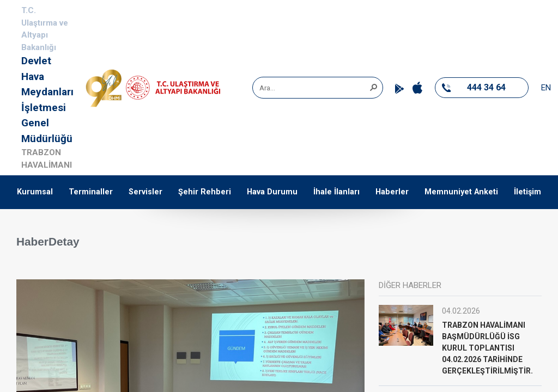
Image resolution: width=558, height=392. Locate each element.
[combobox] (314, 88)
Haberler (392, 192)
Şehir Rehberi (205, 192)
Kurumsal (35, 192)
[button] (373, 87)
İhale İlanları (336, 192)
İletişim (527, 192)
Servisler (145, 192)
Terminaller (91, 192)
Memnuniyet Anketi (461, 192)
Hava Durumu (272, 192)
